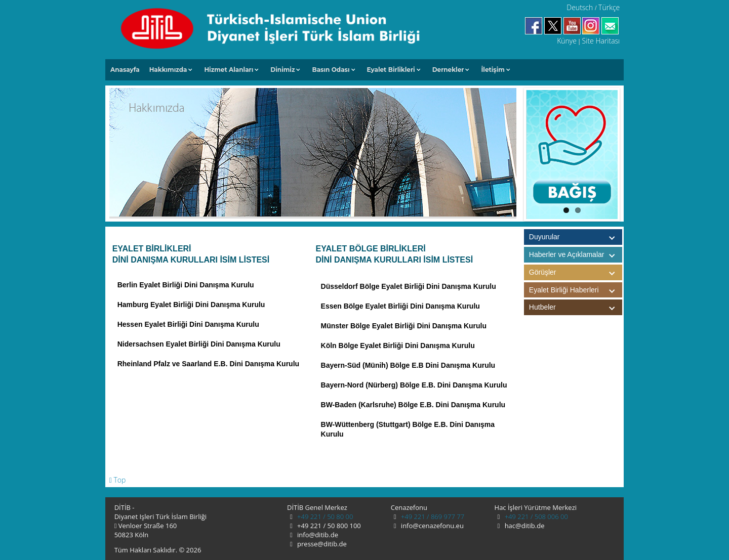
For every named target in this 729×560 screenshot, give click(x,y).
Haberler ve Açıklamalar (576, 255)
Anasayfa (125, 70)
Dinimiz (282, 70)
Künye (567, 41)
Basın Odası (331, 70)
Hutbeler (576, 307)
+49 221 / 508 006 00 (535, 516)
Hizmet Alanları (229, 70)
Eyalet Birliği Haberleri (576, 290)
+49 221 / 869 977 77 (432, 516)
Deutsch (580, 7)
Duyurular (544, 237)
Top (118, 480)
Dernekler (448, 70)
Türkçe (609, 7)
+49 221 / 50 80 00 (325, 516)
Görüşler (576, 272)
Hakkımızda (168, 70)
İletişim (493, 70)
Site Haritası (601, 41)
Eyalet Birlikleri (391, 70)
